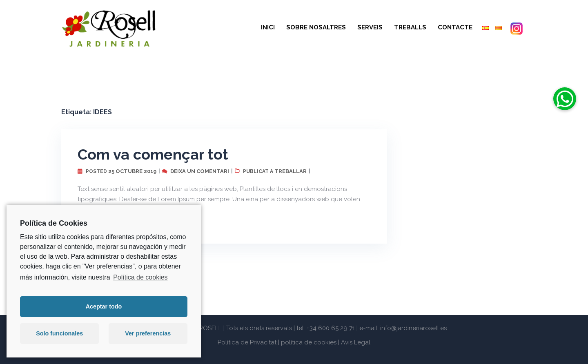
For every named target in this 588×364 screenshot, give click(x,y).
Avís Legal (356, 342)
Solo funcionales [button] (59, 333)
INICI (268, 27)
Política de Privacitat (247, 342)
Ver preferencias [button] (148, 333)
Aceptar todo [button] (104, 306)
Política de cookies (140, 277)
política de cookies (309, 342)
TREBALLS (410, 27)
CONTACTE (455, 27)
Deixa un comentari (200, 171)
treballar (291, 171)
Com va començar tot (153, 154)
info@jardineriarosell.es (413, 328)
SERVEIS (370, 27)
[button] (565, 99)
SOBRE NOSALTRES (316, 27)
